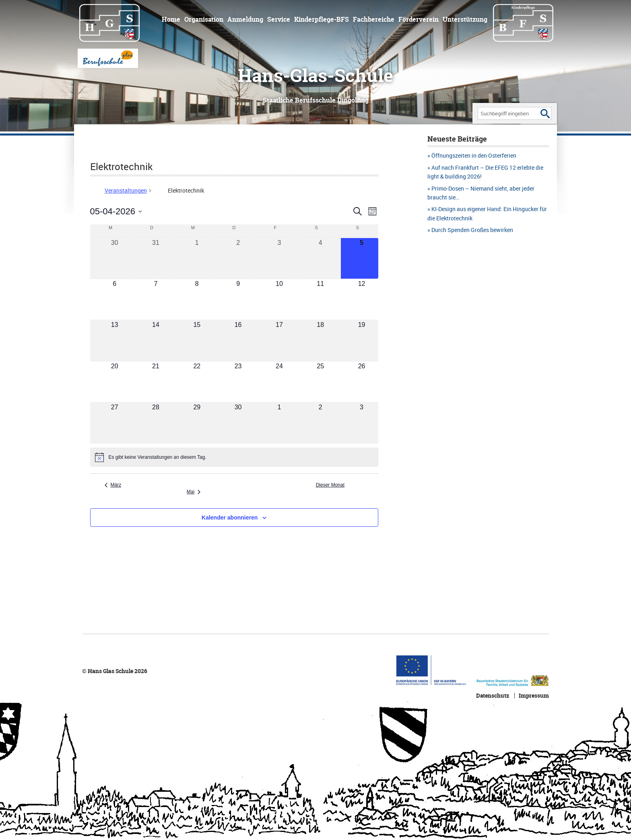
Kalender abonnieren (230, 518)
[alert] (234, 457)
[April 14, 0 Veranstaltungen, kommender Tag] (156, 340)
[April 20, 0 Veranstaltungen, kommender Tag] (115, 382)
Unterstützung (465, 19)
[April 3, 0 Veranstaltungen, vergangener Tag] (279, 258)
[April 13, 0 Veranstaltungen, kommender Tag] (115, 340)
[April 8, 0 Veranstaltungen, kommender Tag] (197, 299)
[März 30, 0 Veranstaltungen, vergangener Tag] (115, 258)
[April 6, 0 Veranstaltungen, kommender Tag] (115, 299)
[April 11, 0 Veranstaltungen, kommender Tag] (320, 299)
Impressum (534, 696)
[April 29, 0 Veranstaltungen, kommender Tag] (197, 423)
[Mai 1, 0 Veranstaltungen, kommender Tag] (279, 423)
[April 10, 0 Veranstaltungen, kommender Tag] (279, 299)
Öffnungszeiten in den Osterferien (474, 155)
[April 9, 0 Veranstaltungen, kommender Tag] (238, 299)
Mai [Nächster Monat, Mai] (194, 492)
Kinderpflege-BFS (322, 19)
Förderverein (419, 19)
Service (279, 19)
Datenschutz (493, 696)
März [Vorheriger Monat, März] (113, 485)
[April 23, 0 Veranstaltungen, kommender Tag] (238, 382)
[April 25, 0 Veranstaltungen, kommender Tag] (320, 382)
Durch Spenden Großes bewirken (472, 230)
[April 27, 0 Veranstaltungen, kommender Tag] (115, 423)
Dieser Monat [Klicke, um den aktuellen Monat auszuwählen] (330, 485)
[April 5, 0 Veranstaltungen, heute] (361, 258)
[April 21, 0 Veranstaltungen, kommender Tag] (156, 382)
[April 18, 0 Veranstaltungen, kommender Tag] (320, 340)
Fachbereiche (374, 19)
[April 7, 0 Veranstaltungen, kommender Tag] (156, 299)
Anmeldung (245, 19)
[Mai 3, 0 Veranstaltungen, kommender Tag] (361, 423)
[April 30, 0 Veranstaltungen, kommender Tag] (238, 423)
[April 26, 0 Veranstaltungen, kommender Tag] (361, 382)
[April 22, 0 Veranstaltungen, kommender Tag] (197, 382)
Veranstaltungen (126, 190)
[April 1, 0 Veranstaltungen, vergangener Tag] (197, 258)
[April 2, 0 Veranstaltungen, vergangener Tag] (238, 258)
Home (171, 19)
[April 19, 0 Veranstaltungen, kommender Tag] (361, 340)
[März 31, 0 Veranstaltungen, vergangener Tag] (156, 258)
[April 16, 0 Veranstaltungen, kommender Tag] (238, 340)
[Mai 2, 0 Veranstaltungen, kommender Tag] (320, 423)
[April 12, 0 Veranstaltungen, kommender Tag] (361, 299)
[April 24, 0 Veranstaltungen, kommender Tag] (279, 382)
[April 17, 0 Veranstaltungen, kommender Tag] (279, 340)
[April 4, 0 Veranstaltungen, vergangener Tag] (320, 258)
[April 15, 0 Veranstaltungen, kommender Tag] (197, 340)
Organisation (204, 19)
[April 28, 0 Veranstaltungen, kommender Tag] (156, 423)
